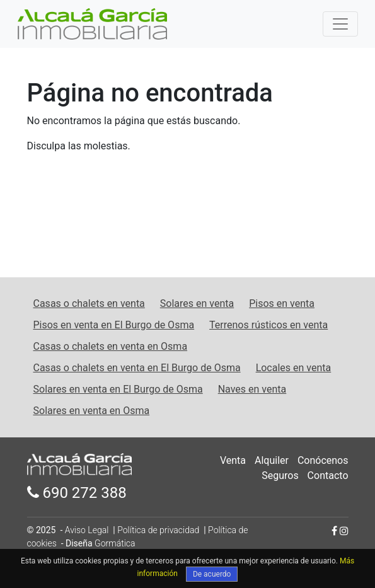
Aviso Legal (87, 530)
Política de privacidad (158, 530)
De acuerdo (212, 574)
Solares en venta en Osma (92, 411)
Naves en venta (252, 389)
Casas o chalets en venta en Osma (111, 346)
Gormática (115, 543)
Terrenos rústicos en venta (268, 325)
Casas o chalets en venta (89, 303)
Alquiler (272, 460)
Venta (233, 460)
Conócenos (323, 460)
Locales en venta (294, 368)
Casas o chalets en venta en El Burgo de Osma (137, 368)
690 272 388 (77, 493)
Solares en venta (197, 303)
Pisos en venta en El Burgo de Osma (114, 325)
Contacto (328, 476)
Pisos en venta (282, 303)
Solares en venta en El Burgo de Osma (118, 389)
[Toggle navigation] (340, 24)
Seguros (280, 476)
